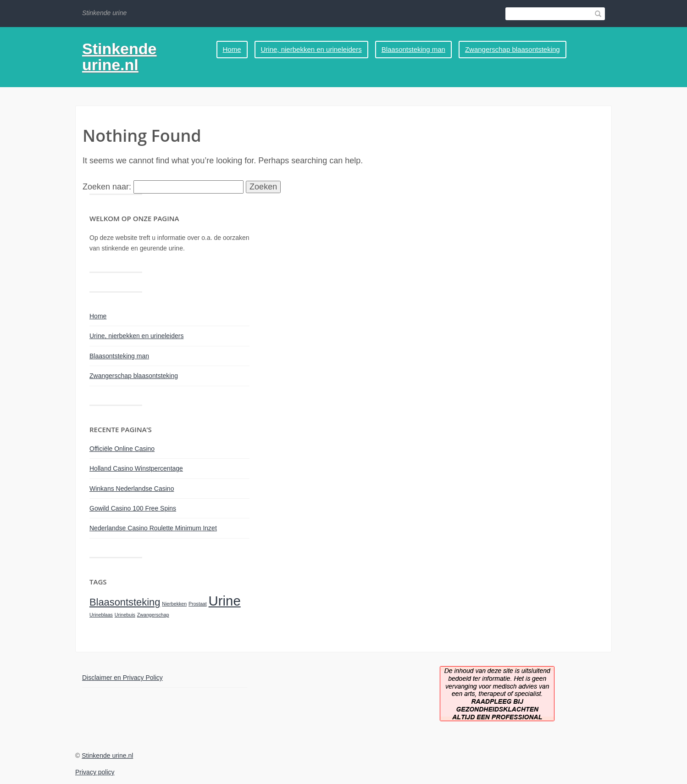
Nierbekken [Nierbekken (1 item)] (174, 604)
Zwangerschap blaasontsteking (512, 49)
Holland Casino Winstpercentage (136, 468)
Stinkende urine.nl (119, 57)
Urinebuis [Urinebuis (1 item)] (125, 615)
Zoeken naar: (107, 187)
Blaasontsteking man (413, 49)
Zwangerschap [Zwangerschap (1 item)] (153, 615)
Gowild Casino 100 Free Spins (133, 508)
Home (232, 49)
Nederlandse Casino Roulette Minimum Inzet (153, 528)
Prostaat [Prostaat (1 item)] (198, 604)
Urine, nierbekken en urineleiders (311, 49)
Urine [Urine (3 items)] (225, 601)
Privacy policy (95, 772)
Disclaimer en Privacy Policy (122, 678)
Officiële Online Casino (122, 449)
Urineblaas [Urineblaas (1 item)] (101, 615)
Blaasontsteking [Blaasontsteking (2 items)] (125, 602)
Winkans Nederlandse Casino (132, 489)
